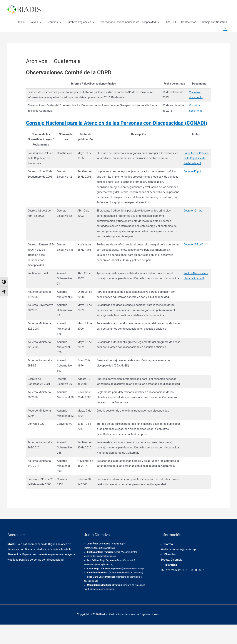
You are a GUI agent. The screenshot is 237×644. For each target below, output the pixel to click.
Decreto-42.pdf (192, 186)
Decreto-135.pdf (192, 259)
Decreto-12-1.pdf (193, 225)
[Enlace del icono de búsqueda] (225, 33)
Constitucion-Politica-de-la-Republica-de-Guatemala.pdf (196, 173)
